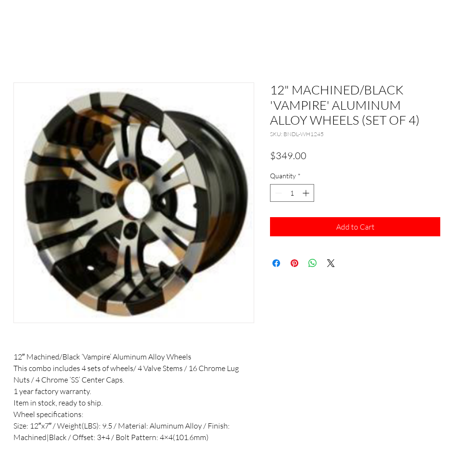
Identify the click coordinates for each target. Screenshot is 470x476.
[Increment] (307, 193)
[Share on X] (331, 263)
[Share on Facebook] (276, 263)
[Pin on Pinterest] (294, 263)
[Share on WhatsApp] (313, 263)
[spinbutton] (292, 193)
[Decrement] (277, 193)
